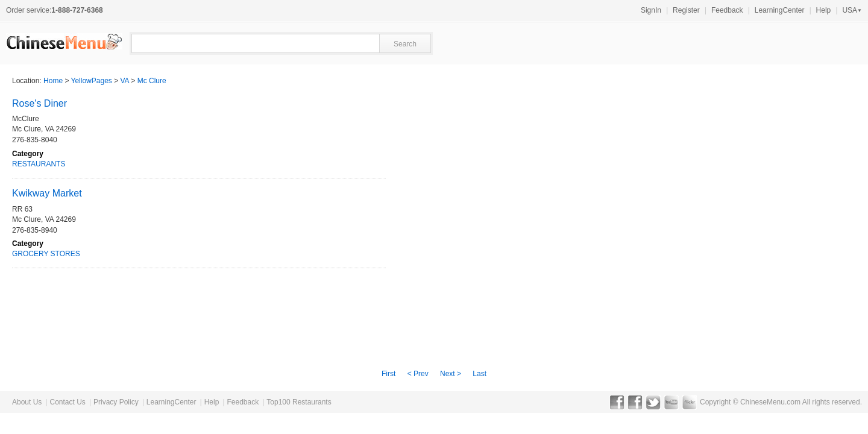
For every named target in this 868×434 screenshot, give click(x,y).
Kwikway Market (47, 193)
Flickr (689, 402)
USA (852, 10)
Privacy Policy (116, 402)
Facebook (617, 402)
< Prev (418, 374)
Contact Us (67, 402)
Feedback (727, 10)
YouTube (671, 402)
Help (824, 10)
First (388, 374)
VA (125, 81)
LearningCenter (780, 10)
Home (53, 81)
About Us (27, 402)
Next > (451, 374)
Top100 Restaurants (299, 402)
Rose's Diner (39, 103)
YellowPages (92, 81)
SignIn (651, 10)
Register (686, 10)
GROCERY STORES (46, 254)
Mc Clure (152, 81)
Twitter (653, 402)
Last (480, 374)
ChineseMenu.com (770, 402)
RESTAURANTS (39, 164)
